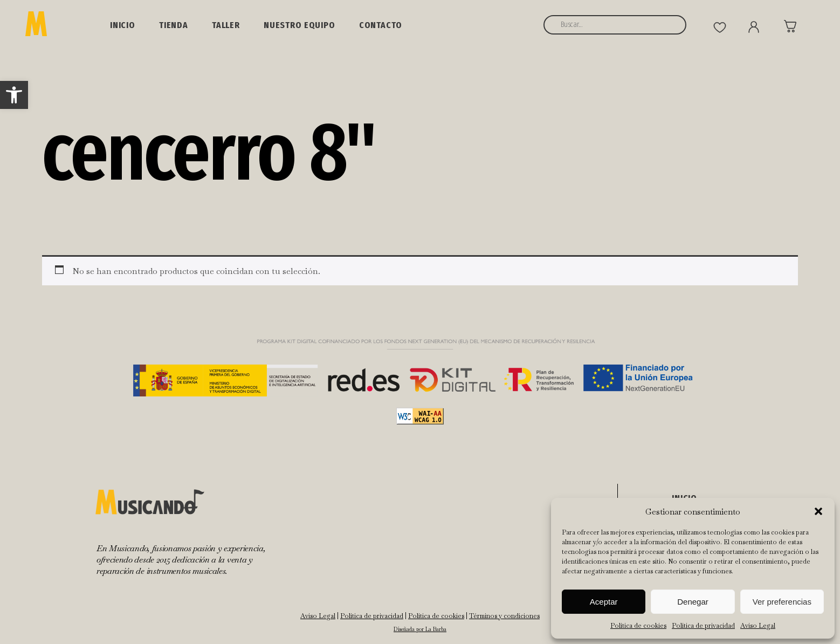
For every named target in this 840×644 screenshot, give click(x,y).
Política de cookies (638, 626)
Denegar (693, 602)
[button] (14, 95)
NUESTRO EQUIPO (299, 25)
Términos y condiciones (504, 616)
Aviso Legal (758, 626)
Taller (226, 25)
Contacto (381, 25)
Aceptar (604, 602)
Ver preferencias (782, 602)
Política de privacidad (703, 626)
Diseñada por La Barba (420, 629)
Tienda (174, 25)
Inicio (123, 25)
